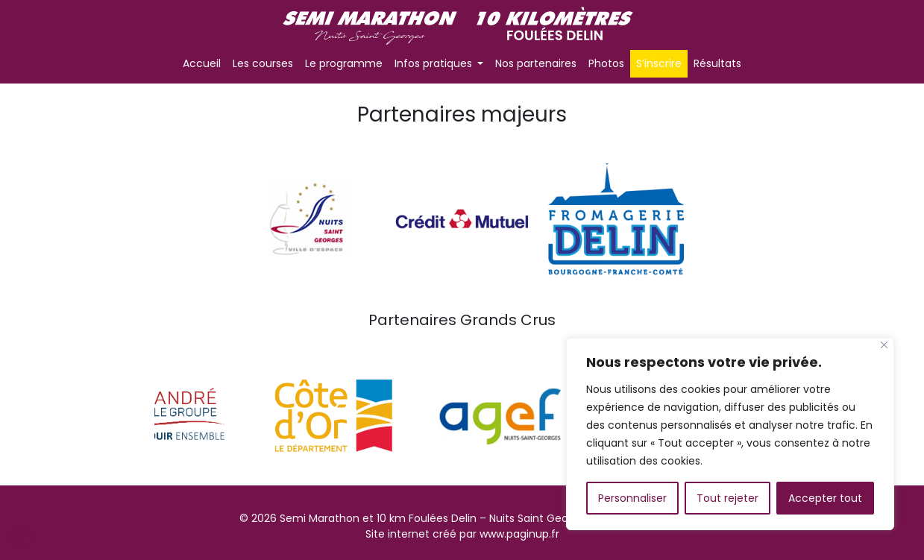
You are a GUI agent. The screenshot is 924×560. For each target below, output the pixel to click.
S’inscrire (659, 63)
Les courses (263, 63)
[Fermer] (884, 345)
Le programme (344, 63)
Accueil (202, 63)
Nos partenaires (536, 63)
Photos (606, 63)
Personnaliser (632, 498)
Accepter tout (825, 498)
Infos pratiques (435, 63)
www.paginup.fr (519, 534)
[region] (730, 434)
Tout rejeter (727, 498)
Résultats (717, 63)
